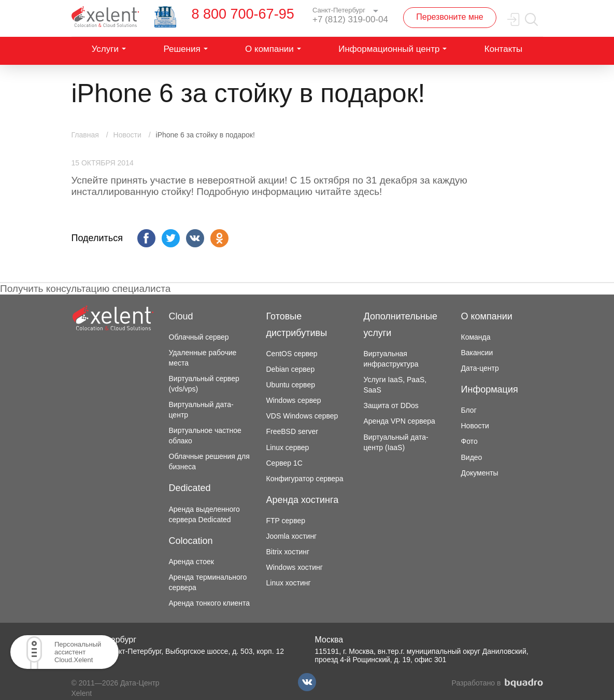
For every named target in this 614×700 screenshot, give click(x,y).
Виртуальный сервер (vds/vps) (204, 384)
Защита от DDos (391, 405)
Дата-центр (480, 368)
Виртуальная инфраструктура (391, 359)
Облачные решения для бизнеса (209, 461)
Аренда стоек (191, 562)
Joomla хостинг (292, 536)
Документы (480, 473)
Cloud (181, 316)
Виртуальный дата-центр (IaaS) (396, 442)
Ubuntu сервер (291, 385)
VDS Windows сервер (302, 416)
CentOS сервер (292, 354)
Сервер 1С (284, 463)
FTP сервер (286, 521)
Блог (469, 410)
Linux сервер (288, 447)
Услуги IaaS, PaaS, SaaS (395, 385)
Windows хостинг (295, 567)
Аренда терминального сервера (208, 582)
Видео (472, 457)
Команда (476, 337)
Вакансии (477, 353)
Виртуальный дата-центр (201, 410)
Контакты (503, 49)
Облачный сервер (199, 337)
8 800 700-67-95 (243, 14)
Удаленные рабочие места (203, 358)
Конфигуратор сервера (305, 479)
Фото (469, 441)
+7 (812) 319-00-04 (350, 19)
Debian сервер (291, 369)
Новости (475, 426)
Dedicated (190, 488)
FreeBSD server (292, 431)
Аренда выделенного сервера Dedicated (204, 514)
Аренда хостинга (303, 500)
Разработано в (497, 683)
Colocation (191, 541)
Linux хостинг (289, 583)
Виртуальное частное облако (205, 436)
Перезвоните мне (449, 17)
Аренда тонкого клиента (210, 603)
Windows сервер (294, 400)
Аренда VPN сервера (399, 421)
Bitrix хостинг (288, 552)
